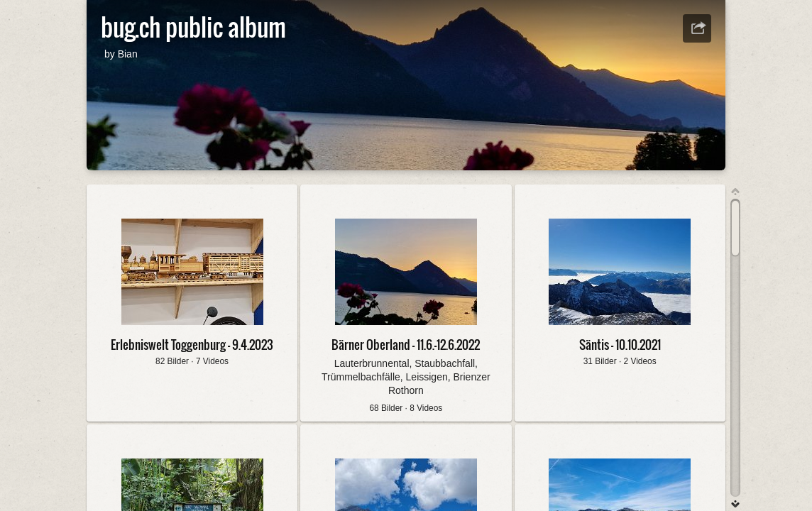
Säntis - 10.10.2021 (620, 345)
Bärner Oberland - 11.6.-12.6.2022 (406, 345)
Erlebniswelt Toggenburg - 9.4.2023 (192, 345)
